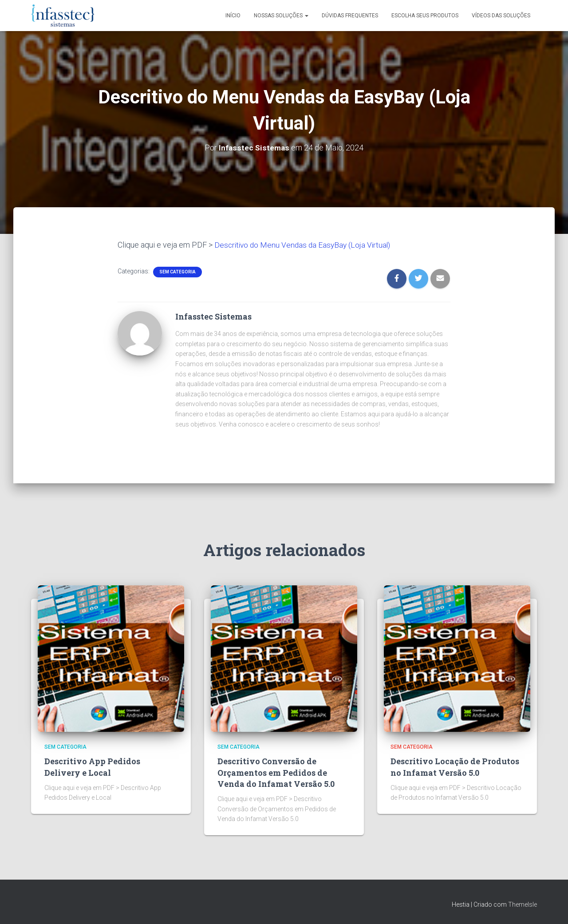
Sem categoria (177, 272)
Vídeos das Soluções (501, 16)
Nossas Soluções (281, 16)
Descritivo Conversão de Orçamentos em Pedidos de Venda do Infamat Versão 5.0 (276, 772)
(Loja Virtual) (374, 245)
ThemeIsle (523, 904)
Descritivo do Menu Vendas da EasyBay (283, 245)
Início (233, 16)
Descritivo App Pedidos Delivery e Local (92, 767)
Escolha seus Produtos (425, 16)
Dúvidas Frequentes (350, 16)
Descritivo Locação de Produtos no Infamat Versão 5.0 (455, 767)
